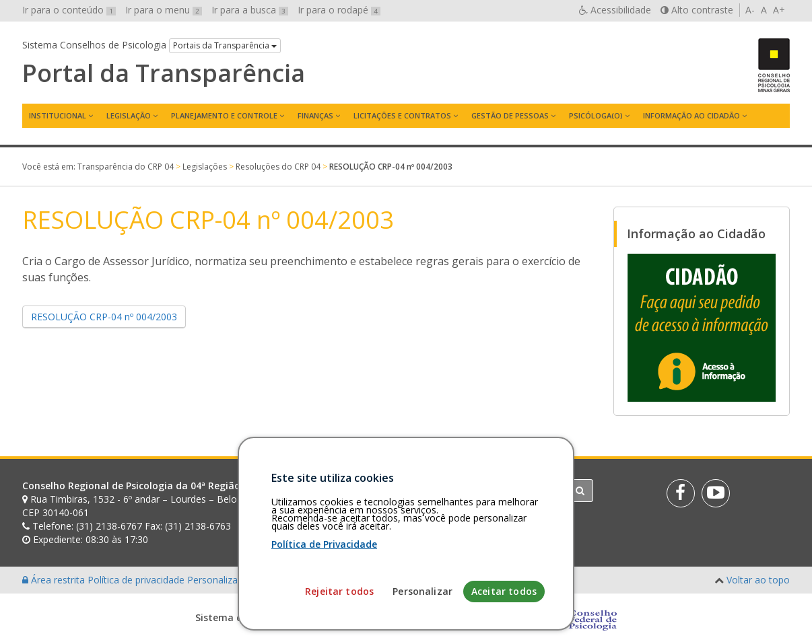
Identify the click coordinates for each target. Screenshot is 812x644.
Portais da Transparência (225, 45)
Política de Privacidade (324, 610)
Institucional (58, 115)
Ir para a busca (250, 10)
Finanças (315, 115)
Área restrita (55, 580)
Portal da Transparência (164, 73)
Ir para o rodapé (339, 10)
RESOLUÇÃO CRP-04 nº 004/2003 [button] (104, 317)
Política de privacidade (137, 580)
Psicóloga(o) (596, 115)
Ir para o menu (164, 10)
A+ (779, 10)
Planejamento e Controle (224, 115)
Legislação (129, 115)
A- (750, 10)
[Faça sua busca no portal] (459, 491)
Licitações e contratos (402, 115)
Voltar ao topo (758, 580)
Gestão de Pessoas (510, 115)
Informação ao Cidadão (691, 115)
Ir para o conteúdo (69, 10)
